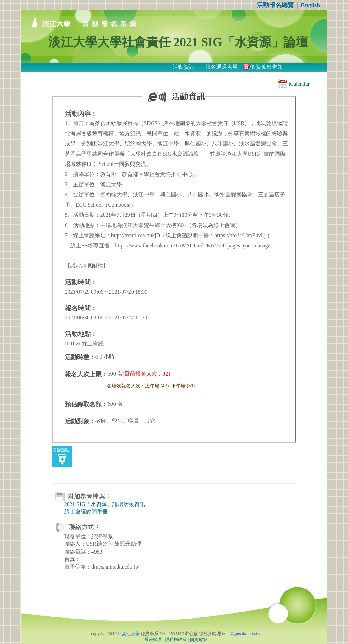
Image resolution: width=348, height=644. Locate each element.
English (310, 5)
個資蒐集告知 (266, 67)
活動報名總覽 (275, 5)
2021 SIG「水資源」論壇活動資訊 (105, 504)
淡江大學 (131, 634)
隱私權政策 (176, 640)
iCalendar (294, 84)
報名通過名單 (222, 67)
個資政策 (198, 640)
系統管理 (153, 640)
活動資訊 (184, 67)
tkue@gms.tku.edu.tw (241, 634)
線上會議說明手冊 (86, 512)
